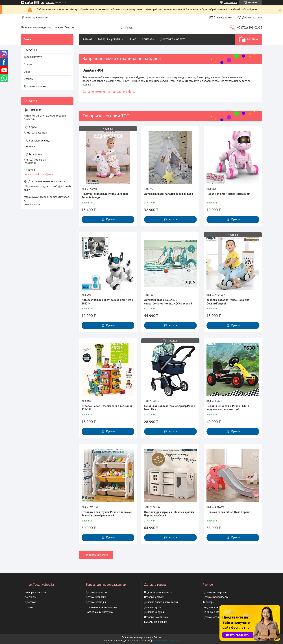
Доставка (31, 602)
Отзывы (29, 79)
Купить (111, 219)
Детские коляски (96, 597)
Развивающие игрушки (100, 612)
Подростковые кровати (158, 592)
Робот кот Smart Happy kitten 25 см (228, 194)
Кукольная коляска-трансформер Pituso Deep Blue (170, 408)
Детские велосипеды (215, 597)
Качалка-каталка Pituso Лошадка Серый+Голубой (228, 302)
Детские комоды (96, 602)
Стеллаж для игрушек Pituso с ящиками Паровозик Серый (169, 514)
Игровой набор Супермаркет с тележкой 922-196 (107, 408)
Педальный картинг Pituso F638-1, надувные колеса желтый (228, 408)
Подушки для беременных (218, 607)
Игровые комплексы (156, 617)
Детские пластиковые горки (161, 602)
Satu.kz (157, 637)
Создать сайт (48, 3)
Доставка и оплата (173, 39)
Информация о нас (36, 592)
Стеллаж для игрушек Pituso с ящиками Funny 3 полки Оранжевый (107, 514)
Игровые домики (154, 597)
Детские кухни (153, 607)
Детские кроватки (97, 592)
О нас (132, 39)
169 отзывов (231, 3)
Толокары (209, 602)
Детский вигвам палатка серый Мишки (168, 194)
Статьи (28, 64)
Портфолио (30, 50)
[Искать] (120, 28)
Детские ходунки (154, 612)
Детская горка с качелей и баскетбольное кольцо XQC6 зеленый (168, 302)
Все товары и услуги (96, 555)
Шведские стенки (213, 612)
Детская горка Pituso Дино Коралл (228, 512)
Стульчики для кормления (101, 607)
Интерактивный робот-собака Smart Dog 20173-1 (107, 302)
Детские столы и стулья (217, 617)
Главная (87, 39)
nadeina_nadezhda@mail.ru (40, 174)
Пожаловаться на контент (166, 641)
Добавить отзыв (252, 18)
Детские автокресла (215, 592)
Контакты (148, 39)
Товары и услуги (109, 39)
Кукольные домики (156, 622)
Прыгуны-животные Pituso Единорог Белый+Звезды (105, 196)
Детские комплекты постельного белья (109, 92)
